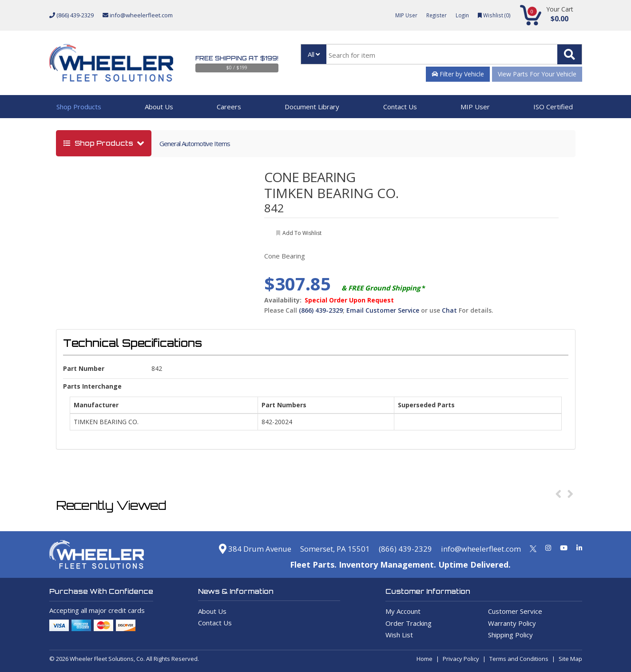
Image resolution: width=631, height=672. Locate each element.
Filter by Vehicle (458, 74)
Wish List (399, 635)
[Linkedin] (579, 548)
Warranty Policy (512, 623)
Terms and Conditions (519, 659)
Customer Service (515, 611)
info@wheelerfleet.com (138, 15)
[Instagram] (548, 548)
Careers (229, 107)
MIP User (401, 15)
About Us (159, 107)
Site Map (570, 659)
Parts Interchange (92, 386)
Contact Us (400, 107)
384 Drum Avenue (238, 549)
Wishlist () (494, 15)
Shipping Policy (510, 635)
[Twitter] (533, 548)
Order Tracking (409, 623)
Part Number (84, 368)
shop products (99, 143)
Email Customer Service (383, 310)
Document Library (312, 107)
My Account (403, 611)
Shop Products (79, 107)
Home (425, 659)
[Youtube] (564, 548)
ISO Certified (553, 107)
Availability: (283, 300)
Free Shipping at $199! (237, 58)
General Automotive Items (195, 143)
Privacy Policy (461, 659)
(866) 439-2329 (71, 15)
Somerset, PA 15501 (323, 549)
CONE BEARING (310, 177)
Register (433, 15)
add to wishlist (302, 233)
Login (460, 15)
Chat (449, 310)
